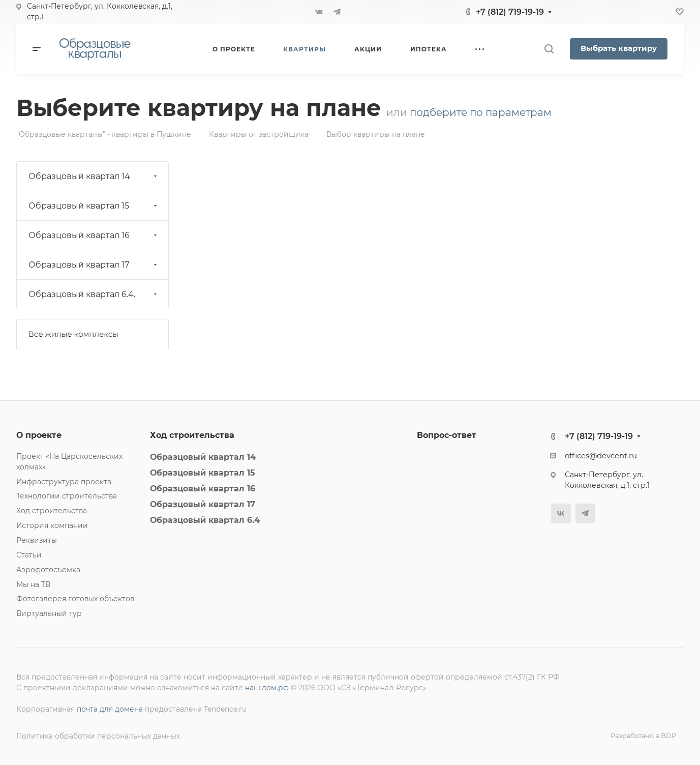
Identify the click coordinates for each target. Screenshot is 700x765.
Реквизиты (37, 540)
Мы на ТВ (33, 584)
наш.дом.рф (267, 688)
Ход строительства (52, 511)
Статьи (29, 555)
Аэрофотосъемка (48, 570)
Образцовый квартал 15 (94, 206)
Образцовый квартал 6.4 (205, 520)
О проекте (39, 435)
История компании (52, 525)
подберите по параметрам (481, 112)
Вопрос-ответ (447, 435)
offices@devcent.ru (601, 456)
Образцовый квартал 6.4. (94, 294)
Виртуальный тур (49, 613)
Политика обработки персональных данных (98, 736)
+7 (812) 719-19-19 (510, 12)
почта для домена (110, 709)
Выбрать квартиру (619, 48)
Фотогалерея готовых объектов (75, 599)
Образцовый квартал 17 (94, 265)
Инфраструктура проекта (64, 482)
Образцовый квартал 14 (94, 176)
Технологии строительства (67, 496)
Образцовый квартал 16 (94, 235)
